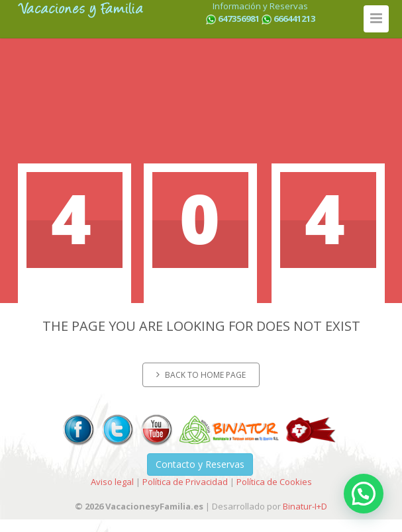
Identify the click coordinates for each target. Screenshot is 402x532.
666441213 (294, 19)
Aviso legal (112, 482)
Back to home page (201, 375)
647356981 (239, 19)
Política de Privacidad (185, 482)
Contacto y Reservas (200, 464)
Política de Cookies (274, 482)
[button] (364, 494)
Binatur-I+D (305, 506)
